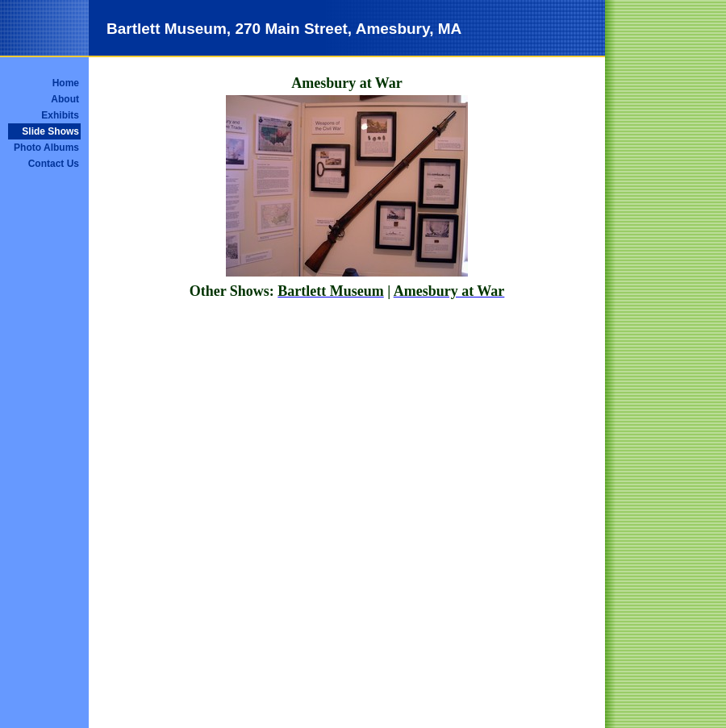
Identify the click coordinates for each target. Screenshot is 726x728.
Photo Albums (46, 148)
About (65, 99)
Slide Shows (50, 131)
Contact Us (54, 164)
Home (66, 83)
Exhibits (60, 115)
